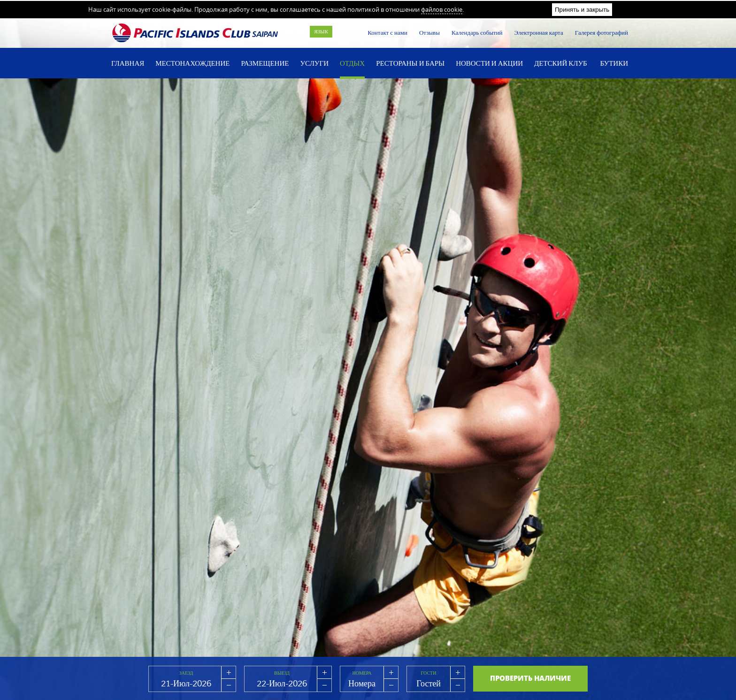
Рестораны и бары (410, 63)
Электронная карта (539, 33)
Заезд (186, 673)
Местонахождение (192, 63)
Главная (128, 63)
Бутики (614, 63)
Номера (362, 673)
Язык (321, 32)
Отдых (352, 63)
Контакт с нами (387, 33)
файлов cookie (442, 9)
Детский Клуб (561, 63)
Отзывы (429, 33)
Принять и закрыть (582, 10)
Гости (429, 673)
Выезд (282, 673)
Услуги (314, 63)
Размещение (265, 63)
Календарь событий (477, 33)
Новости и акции (489, 63)
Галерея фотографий (602, 33)
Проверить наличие (530, 678)
